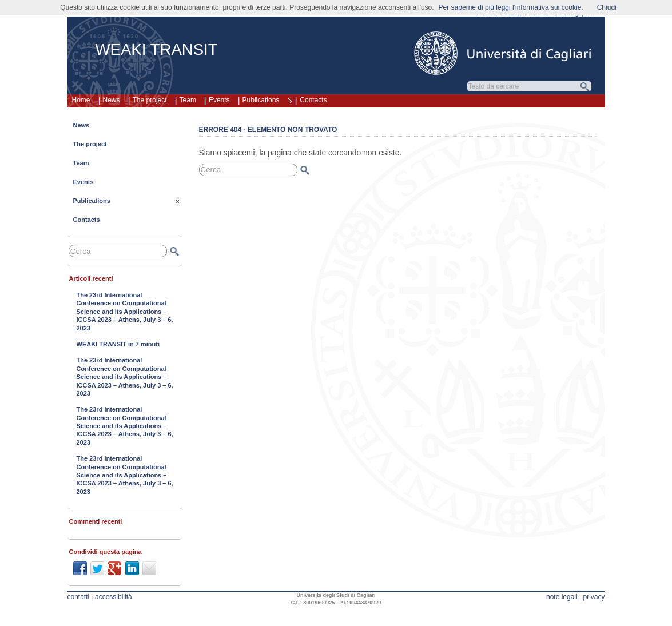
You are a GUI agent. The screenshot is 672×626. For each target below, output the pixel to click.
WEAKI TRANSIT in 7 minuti (118, 344)
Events (219, 100)
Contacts (313, 100)
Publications (267, 102)
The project (150, 100)
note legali (562, 597)
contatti (79, 597)
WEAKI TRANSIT (157, 49)
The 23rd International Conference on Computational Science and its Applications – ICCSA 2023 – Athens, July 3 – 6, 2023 (125, 312)
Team (188, 100)
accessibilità (114, 597)
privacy (594, 597)
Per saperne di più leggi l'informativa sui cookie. (511, 7)
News (112, 100)
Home (81, 100)
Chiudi (607, 7)
